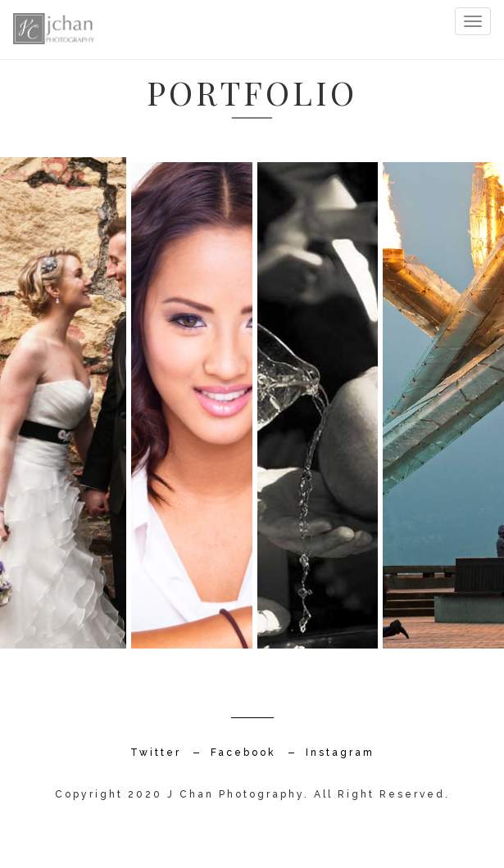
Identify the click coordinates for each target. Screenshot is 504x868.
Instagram (340, 753)
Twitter (156, 753)
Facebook (243, 753)
